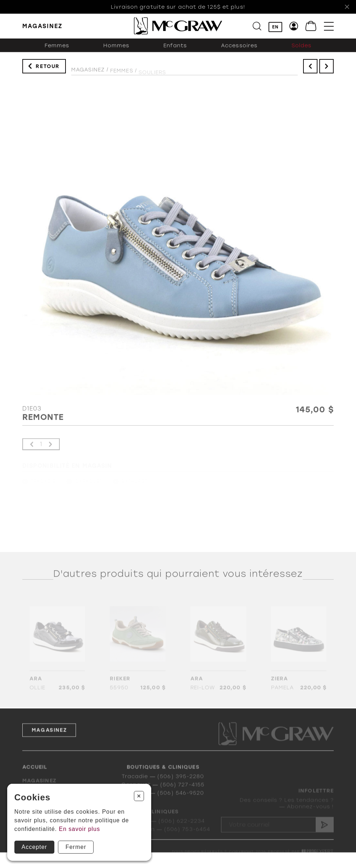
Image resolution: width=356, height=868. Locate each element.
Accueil (35, 773)
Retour (48, 69)
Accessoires (239, 51)
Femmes (57, 51)
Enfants (175, 51)
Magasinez (88, 74)
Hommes (116, 51)
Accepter (34, 847)
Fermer (76, 847)
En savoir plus (80, 829)
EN (275, 27)
